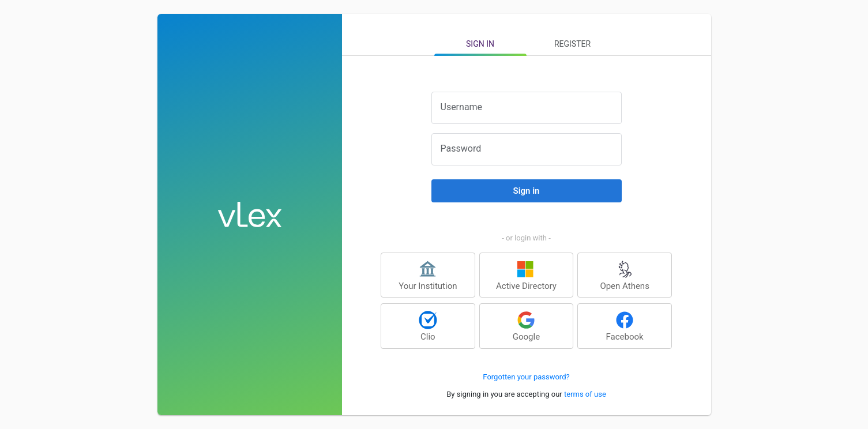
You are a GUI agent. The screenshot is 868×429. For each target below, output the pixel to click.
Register (572, 44)
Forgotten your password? (526, 377)
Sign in (480, 44)
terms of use (585, 394)
